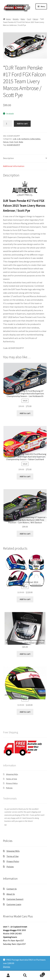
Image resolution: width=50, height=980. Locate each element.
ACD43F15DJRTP (13, 145)
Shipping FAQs (12, 774)
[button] (43, 36)
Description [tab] (8, 158)
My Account (8, 975)
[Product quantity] (8, 124)
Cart (39, 973)
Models (16, 19)
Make (23, 19)
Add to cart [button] (25, 413)
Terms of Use (11, 779)
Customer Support (15, 899)
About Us (11, 894)
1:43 (14, 139)
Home (8, 19)
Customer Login (14, 904)
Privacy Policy (12, 783)
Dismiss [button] (7, 967)
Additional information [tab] (14, 166)
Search (25, 975)
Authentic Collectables (31, 139)
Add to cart (22, 123)
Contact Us (12, 889)
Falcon (35, 19)
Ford (29, 19)
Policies (9, 788)
